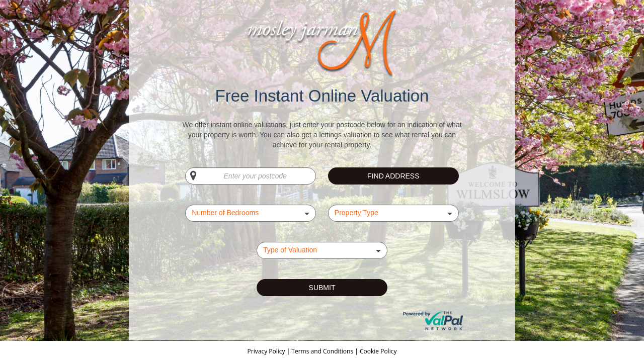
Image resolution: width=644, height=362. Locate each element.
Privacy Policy (267, 351)
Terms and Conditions (322, 351)
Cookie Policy (378, 351)
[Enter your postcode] (251, 176)
